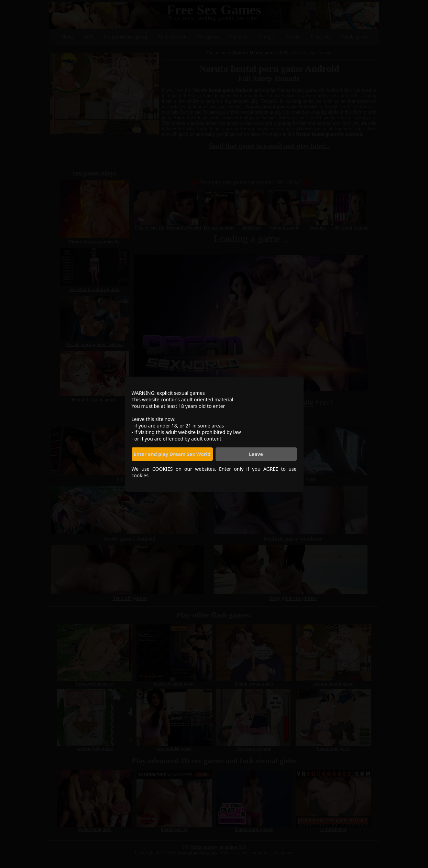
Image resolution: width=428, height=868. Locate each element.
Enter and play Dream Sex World (172, 454)
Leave (256, 454)
